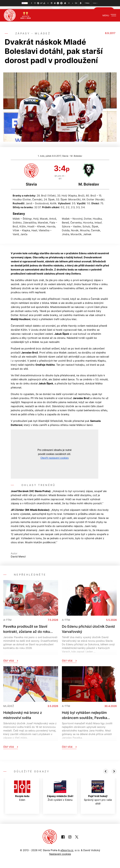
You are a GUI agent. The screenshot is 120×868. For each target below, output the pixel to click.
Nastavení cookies (60, 851)
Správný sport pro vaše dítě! (98, 790)
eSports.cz (67, 847)
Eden (22, 788)
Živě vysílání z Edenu (60, 788)
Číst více (11, 658)
